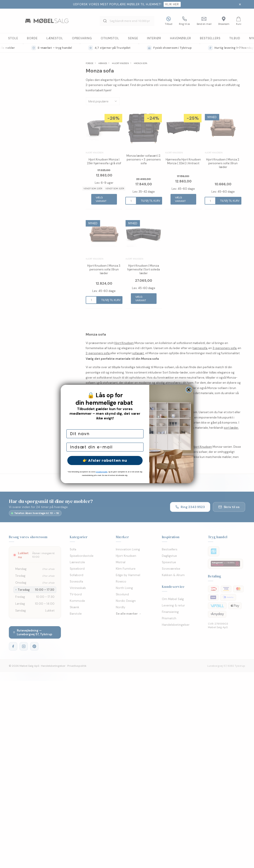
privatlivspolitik (102, 472)
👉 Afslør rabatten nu (105, 460)
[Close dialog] (189, 390)
